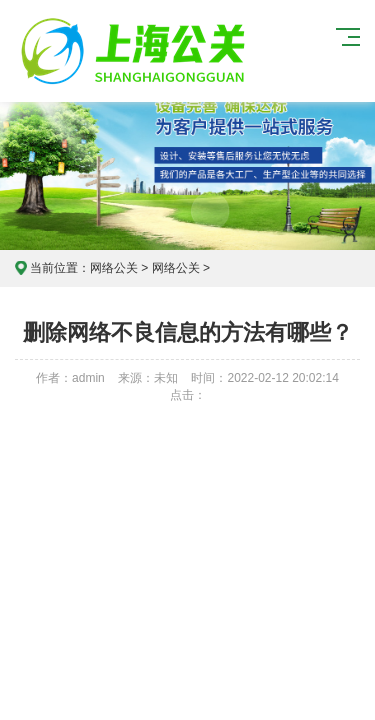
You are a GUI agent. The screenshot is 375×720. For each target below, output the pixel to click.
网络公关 (114, 268)
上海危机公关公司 (136, 51)
